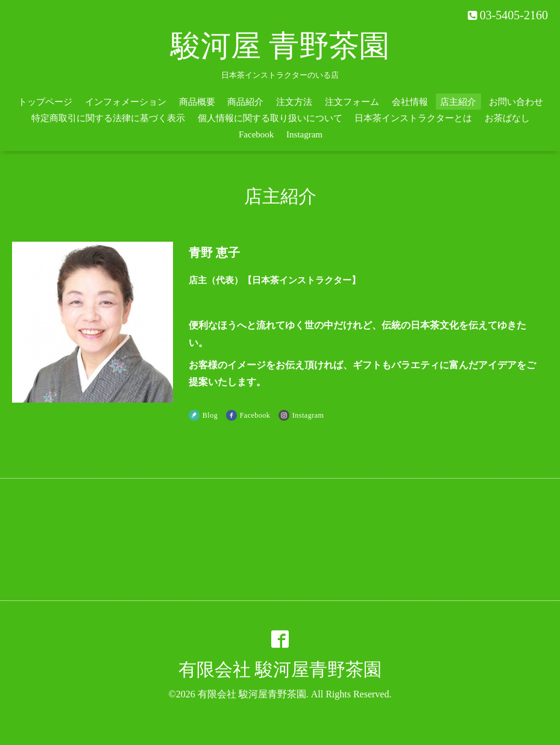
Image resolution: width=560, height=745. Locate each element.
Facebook (256, 134)
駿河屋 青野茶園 (280, 46)
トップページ (45, 102)
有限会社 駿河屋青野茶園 (280, 669)
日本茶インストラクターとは (413, 118)
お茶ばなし (507, 118)
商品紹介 (245, 102)
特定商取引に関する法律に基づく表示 (108, 118)
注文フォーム (352, 102)
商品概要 (197, 102)
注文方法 (294, 102)
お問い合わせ (516, 102)
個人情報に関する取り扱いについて (270, 118)
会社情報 (410, 102)
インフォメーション (126, 102)
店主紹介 (458, 102)
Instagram (304, 134)
